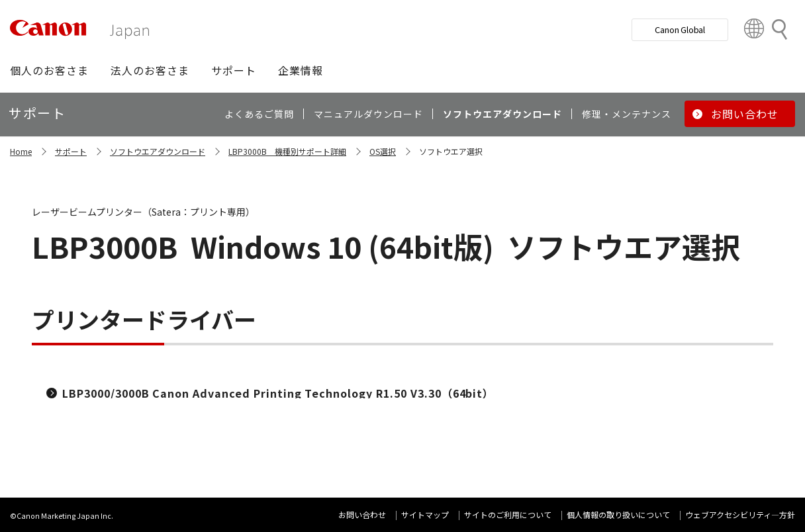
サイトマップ (425, 514)
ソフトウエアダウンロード (158, 151)
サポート (71, 151)
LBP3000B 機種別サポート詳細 (287, 151)
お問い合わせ (362, 514)
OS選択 (383, 151)
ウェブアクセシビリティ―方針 (740, 514)
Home (21, 151)
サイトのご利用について (508, 514)
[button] (49, 70)
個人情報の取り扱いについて (618, 514)
